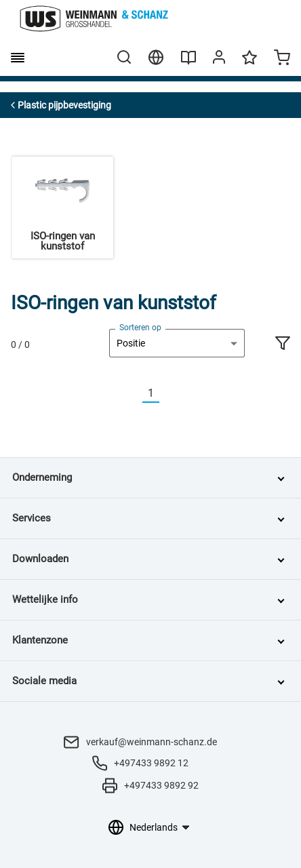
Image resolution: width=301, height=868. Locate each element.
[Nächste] (167, 394)
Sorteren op (140, 328)
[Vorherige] (134, 394)
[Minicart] (282, 59)
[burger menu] (18, 58)
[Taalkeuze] (159, 827)
